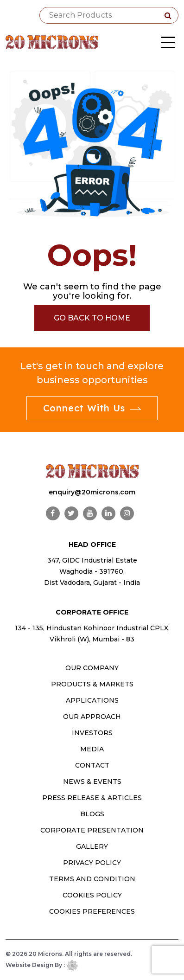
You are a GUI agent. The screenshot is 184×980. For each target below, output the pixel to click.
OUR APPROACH (92, 717)
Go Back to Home (92, 318)
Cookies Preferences (92, 911)
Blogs (92, 814)
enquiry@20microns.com (92, 492)
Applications (92, 700)
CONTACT (92, 765)
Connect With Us (92, 408)
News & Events (92, 781)
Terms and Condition (92, 879)
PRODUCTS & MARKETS (92, 684)
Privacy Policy (92, 863)
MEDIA (92, 749)
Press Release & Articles (92, 798)
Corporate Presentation (92, 830)
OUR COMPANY (92, 668)
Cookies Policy (92, 895)
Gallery (92, 846)
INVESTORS (92, 733)
